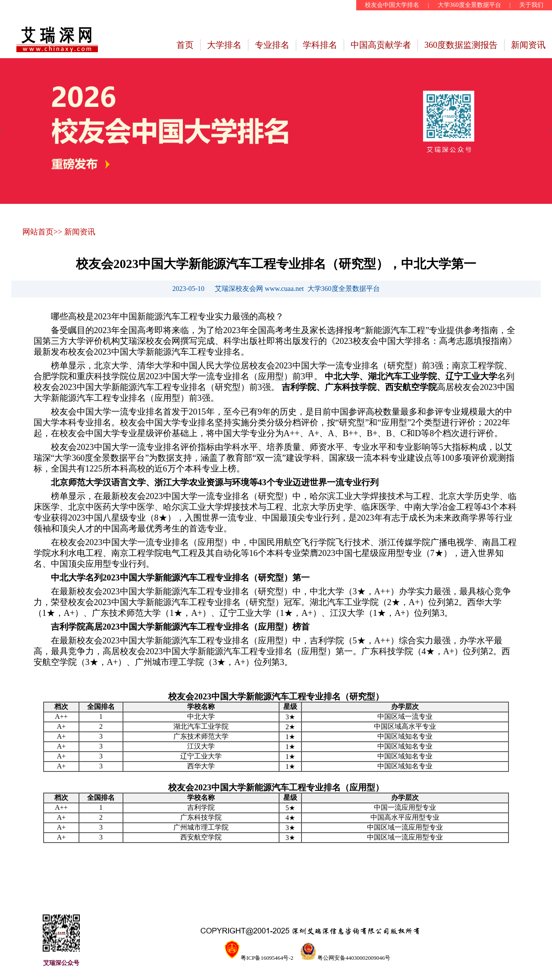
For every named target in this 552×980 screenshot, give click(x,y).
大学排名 (224, 45)
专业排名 (272, 45)
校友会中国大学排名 (392, 5)
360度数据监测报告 (461, 45)
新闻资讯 (528, 45)
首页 (185, 45)
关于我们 (531, 5)
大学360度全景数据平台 (469, 5)
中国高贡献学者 (381, 45)
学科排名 (320, 45)
